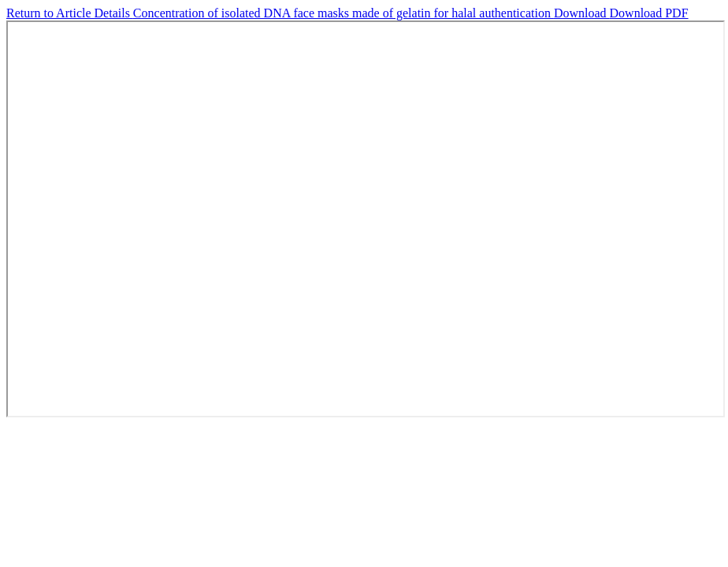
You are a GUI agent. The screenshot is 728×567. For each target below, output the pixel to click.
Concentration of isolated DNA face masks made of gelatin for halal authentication (344, 13)
